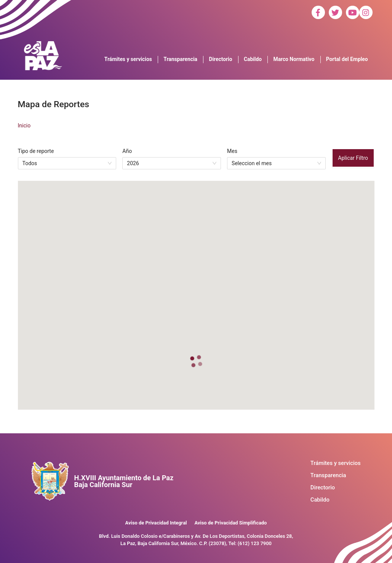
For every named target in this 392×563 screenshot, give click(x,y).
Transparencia (328, 475)
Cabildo (320, 500)
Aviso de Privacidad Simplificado (230, 523)
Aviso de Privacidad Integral (156, 523)
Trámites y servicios (336, 463)
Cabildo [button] (253, 59)
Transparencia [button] (180, 59)
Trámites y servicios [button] (128, 59)
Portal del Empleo (347, 59)
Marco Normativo (294, 59)
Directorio (323, 487)
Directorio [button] (221, 59)
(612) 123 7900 (255, 543)
